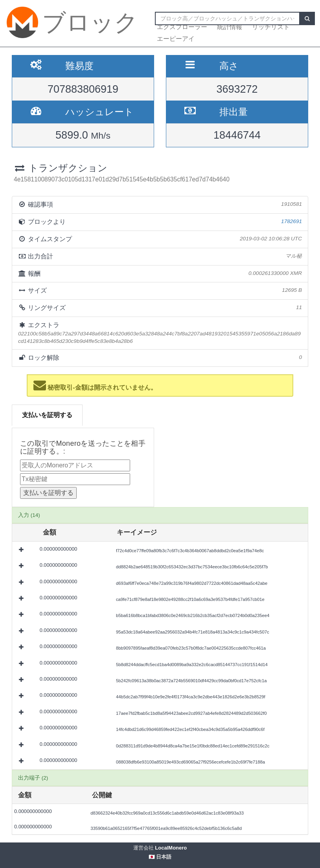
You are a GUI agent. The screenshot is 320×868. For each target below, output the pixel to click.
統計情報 (230, 27)
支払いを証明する (47, 415)
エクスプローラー (182, 27)
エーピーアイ (176, 39)
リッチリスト (271, 27)
